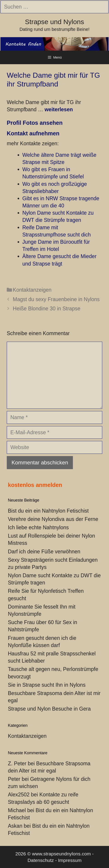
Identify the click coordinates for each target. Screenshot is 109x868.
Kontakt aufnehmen (33, 133)
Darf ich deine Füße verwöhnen (44, 552)
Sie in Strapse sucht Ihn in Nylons (47, 685)
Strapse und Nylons (55, 22)
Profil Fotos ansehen (35, 123)
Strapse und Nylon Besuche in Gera (49, 709)
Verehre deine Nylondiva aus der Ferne (53, 519)
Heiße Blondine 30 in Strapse (47, 309)
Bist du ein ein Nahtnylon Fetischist (48, 511)
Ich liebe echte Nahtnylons (38, 527)
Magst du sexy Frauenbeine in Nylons (56, 299)
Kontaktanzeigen (32, 290)
